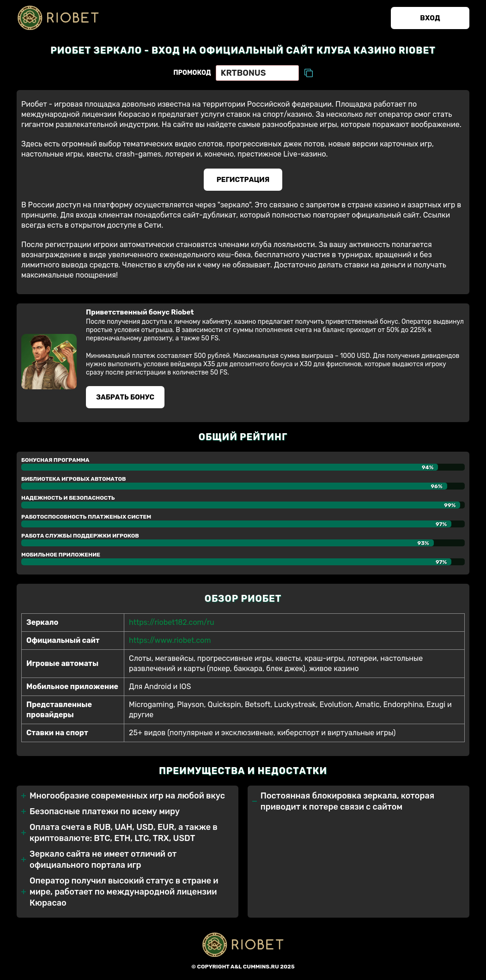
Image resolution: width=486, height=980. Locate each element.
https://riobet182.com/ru (172, 622)
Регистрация (243, 180)
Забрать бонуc (125, 397)
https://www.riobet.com (170, 640)
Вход (430, 18)
